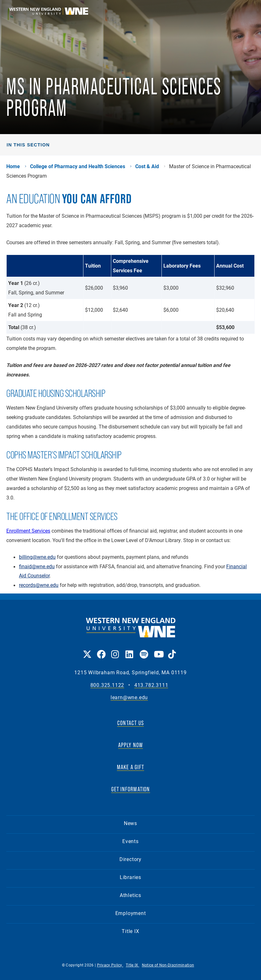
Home (13, 166)
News (130, 823)
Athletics (130, 895)
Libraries (130, 877)
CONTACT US (130, 723)
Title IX (130, 931)
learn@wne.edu (129, 697)
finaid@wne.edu (37, 566)
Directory (130, 859)
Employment (131, 913)
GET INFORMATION (131, 789)
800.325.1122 (107, 685)
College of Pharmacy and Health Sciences (78, 166)
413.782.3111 (151, 685)
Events (130, 841)
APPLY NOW (131, 745)
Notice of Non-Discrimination (168, 965)
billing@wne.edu (37, 557)
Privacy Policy (110, 965)
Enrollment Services (28, 531)
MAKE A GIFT (130, 767)
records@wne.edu (39, 585)
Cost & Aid (147, 166)
